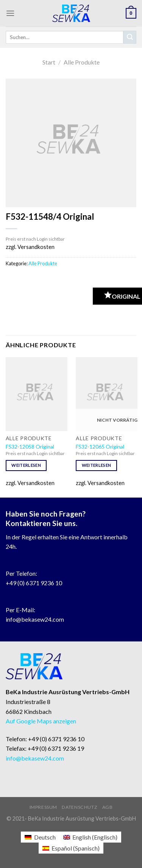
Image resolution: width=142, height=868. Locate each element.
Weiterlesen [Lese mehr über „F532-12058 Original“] (26, 465)
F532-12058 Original (30, 447)
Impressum (44, 807)
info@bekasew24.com (35, 619)
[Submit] (130, 37)
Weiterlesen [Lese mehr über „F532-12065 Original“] (97, 465)
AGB (108, 807)
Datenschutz (80, 807)
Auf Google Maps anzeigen (41, 721)
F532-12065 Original (100, 447)
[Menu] (10, 13)
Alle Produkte (82, 62)
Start (49, 62)
